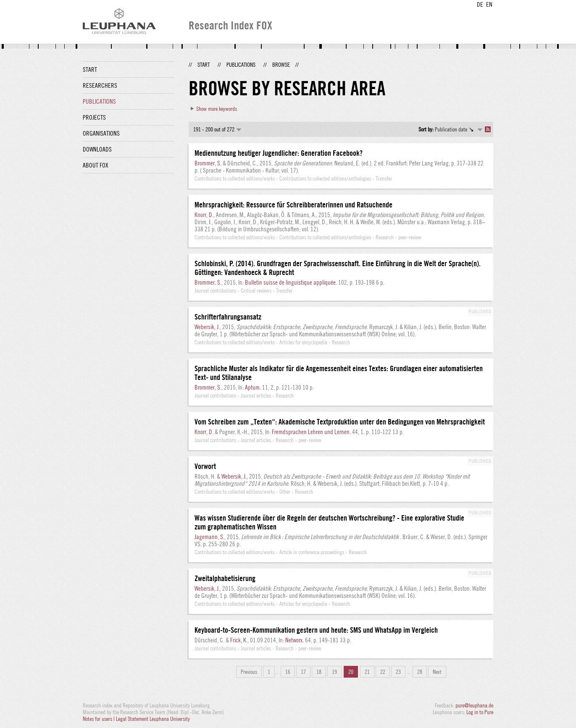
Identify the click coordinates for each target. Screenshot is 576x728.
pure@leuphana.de (474, 705)
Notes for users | (99, 719)
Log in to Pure (480, 712)
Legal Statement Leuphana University (153, 719)
